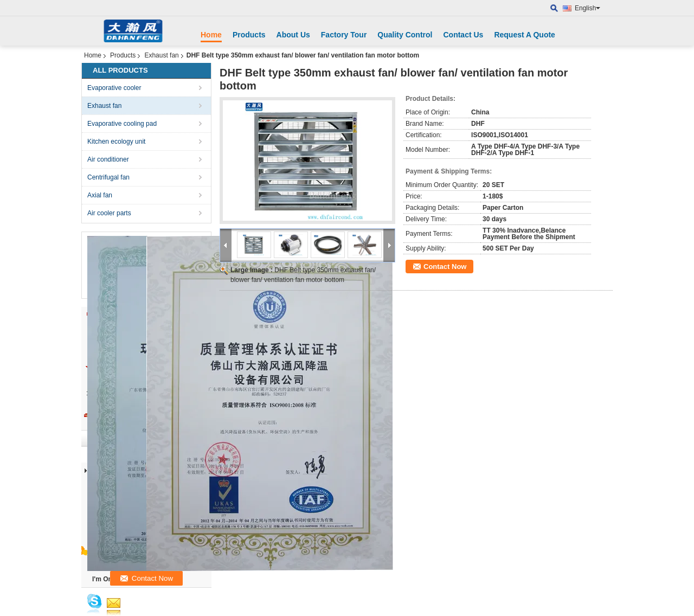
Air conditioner (108, 159)
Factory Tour (344, 35)
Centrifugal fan (108, 177)
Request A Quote (525, 35)
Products (249, 35)
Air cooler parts (109, 213)
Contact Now (445, 267)
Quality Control (405, 35)
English (587, 8)
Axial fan (100, 195)
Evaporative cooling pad (122, 124)
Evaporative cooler (114, 88)
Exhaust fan (161, 55)
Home (211, 35)
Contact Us (463, 35)
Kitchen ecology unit (116, 142)
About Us (293, 35)
